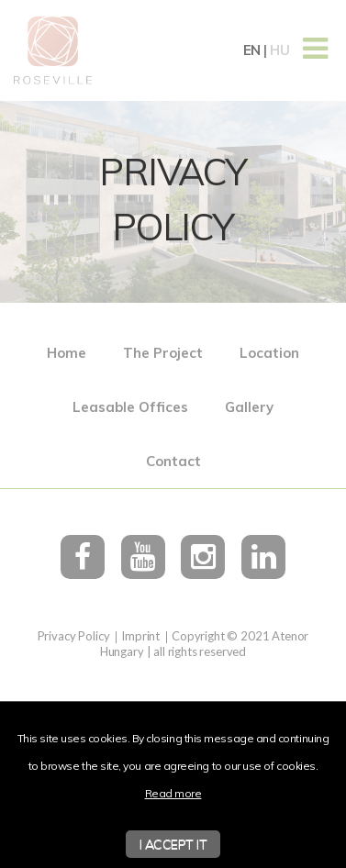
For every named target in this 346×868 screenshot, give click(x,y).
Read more (173, 793)
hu (279, 50)
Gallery (249, 407)
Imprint (140, 636)
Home (67, 353)
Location (269, 353)
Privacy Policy (74, 636)
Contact (173, 461)
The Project (163, 353)
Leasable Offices (130, 407)
